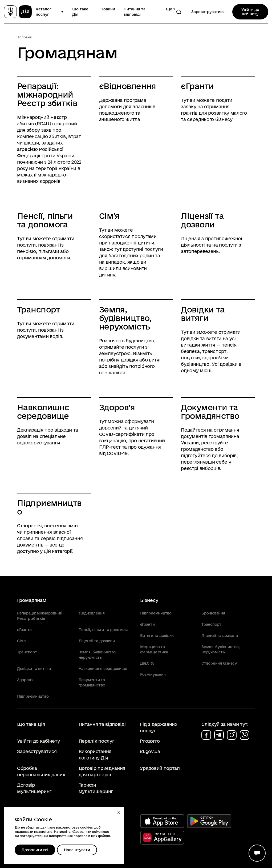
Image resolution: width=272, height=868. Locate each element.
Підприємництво (49, 507)
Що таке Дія (80, 12)
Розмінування (153, 674)
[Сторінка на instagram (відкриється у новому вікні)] (232, 735)
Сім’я (109, 216)
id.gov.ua (150, 751)
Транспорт (38, 310)
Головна (25, 37)
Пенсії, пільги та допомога (45, 220)
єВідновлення (128, 86)
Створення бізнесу (219, 663)
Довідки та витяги (203, 314)
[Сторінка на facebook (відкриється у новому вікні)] (206, 735)
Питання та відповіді (135, 12)
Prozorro (150, 741)
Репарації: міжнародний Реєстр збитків (47, 95)
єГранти (197, 86)
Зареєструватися (208, 12)
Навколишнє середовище (43, 412)
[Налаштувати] (77, 850)
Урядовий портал (160, 768)
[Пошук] (179, 12)
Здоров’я (117, 407)
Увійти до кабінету (250, 12)
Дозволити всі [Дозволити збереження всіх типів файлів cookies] (35, 850)
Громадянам (32, 600)
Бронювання (213, 613)
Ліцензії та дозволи (202, 220)
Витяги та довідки (157, 636)
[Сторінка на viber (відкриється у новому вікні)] (245, 735)
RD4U (43, 124)
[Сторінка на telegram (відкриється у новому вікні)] (219, 735)
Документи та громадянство (210, 412)
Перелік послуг (97, 741)
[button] (119, 813)
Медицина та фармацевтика (154, 649)
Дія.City (147, 663)
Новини (108, 9)
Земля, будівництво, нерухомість (125, 318)
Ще (169, 9)
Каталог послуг (44, 12)
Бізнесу (149, 600)
